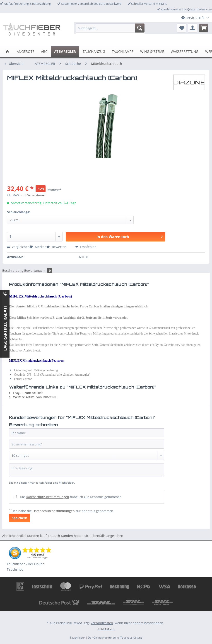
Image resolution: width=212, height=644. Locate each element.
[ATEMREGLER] (65, 52)
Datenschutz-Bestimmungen (47, 497)
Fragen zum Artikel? (26, 393)
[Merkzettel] (181, 28)
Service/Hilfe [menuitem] (193, 18)
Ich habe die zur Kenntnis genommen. (64, 511)
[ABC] (44, 52)
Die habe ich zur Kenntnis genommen (71, 497)
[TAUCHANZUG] (94, 52)
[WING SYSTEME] (152, 52)
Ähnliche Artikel (14, 536)
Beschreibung (13, 270)
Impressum (106, 628)
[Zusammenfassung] (87, 444)
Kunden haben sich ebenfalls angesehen (92, 536)
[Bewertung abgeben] (87, 456)
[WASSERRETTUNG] (185, 52)
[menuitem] (110, 30)
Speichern (19, 518)
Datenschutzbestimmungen (54, 511)
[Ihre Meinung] (87, 470)
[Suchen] (140, 28)
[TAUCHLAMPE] (123, 52)
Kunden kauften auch (44, 536)
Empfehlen (86, 247)
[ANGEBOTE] (25, 52)
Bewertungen (38, 270)
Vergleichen (18, 247)
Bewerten (57, 247)
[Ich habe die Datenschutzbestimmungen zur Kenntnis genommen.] (11, 511)
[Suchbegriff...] (110, 28)
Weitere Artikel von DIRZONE (33, 397)
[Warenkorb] (204, 28)
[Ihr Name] (87, 433)
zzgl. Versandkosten (34, 195)
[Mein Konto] (193, 28)
